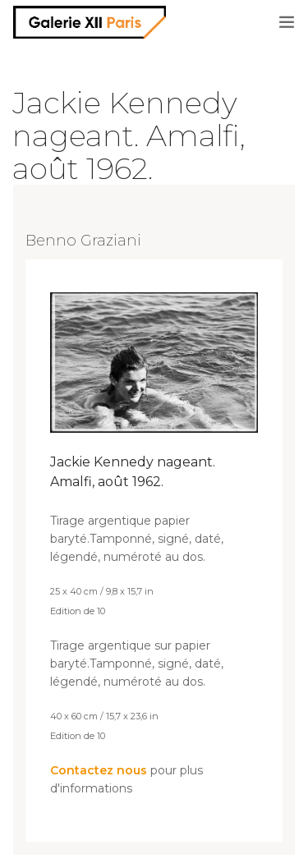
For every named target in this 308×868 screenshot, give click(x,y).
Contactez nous (99, 770)
